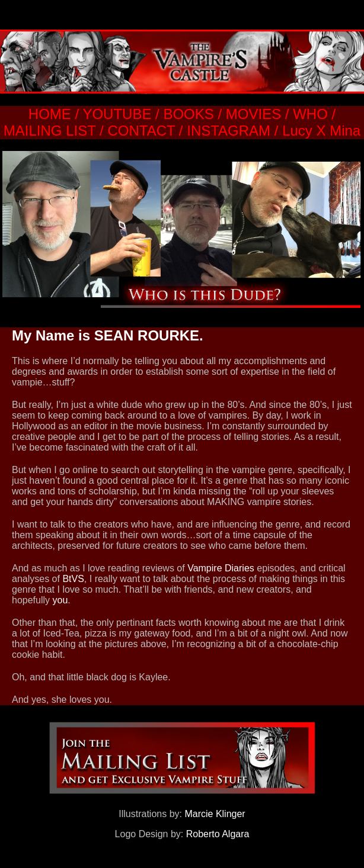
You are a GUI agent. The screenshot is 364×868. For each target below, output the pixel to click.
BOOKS (187, 114)
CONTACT (141, 131)
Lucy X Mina (321, 131)
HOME (50, 114)
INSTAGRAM (229, 131)
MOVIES (253, 114)
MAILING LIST (50, 131)
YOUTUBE (117, 114)
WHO (310, 114)
